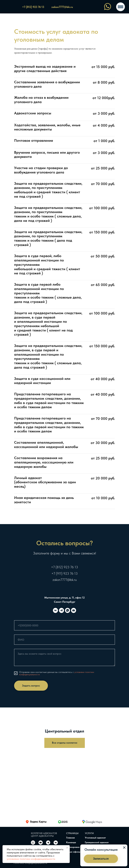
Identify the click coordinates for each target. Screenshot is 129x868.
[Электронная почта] (74, 610)
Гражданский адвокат (97, 842)
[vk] (55, 610)
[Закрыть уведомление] (67, 848)
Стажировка (73, 847)
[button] (101, 859)
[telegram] (61, 610)
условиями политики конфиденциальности (31, 859)
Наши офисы (73, 852)
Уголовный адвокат (95, 838)
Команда (71, 842)
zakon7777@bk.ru (65, 580)
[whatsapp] (68, 610)
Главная (70, 838)
